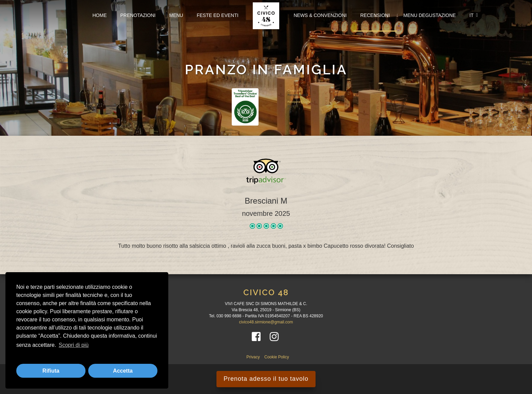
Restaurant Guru (299, 101)
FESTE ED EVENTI (218, 15)
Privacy (254, 357)
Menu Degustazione (430, 15)
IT (473, 15)
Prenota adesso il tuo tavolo (266, 379)
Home (100, 15)
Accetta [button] (123, 371)
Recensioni (375, 15)
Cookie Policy (277, 357)
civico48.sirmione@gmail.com (266, 322)
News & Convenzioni (320, 15)
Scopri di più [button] (74, 345)
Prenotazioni (138, 15)
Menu (176, 15)
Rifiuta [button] (51, 371)
